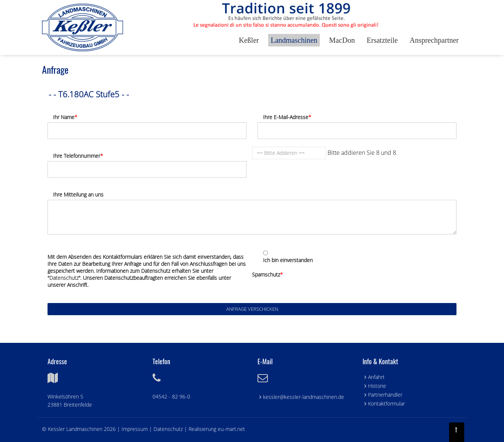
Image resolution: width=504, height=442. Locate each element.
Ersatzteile (382, 40)
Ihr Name (65, 117)
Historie (377, 386)
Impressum (135, 429)
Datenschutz (64, 278)
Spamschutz (267, 274)
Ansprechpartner (434, 40)
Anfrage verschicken (252, 309)
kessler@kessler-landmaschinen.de (304, 397)
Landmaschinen (294, 40)
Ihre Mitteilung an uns (78, 194)
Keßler (249, 40)
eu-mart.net (231, 429)
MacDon (342, 40)
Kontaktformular (386, 403)
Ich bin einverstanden (288, 260)
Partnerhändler (385, 395)
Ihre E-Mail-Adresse (287, 117)
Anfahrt (376, 377)
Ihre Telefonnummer (78, 156)
